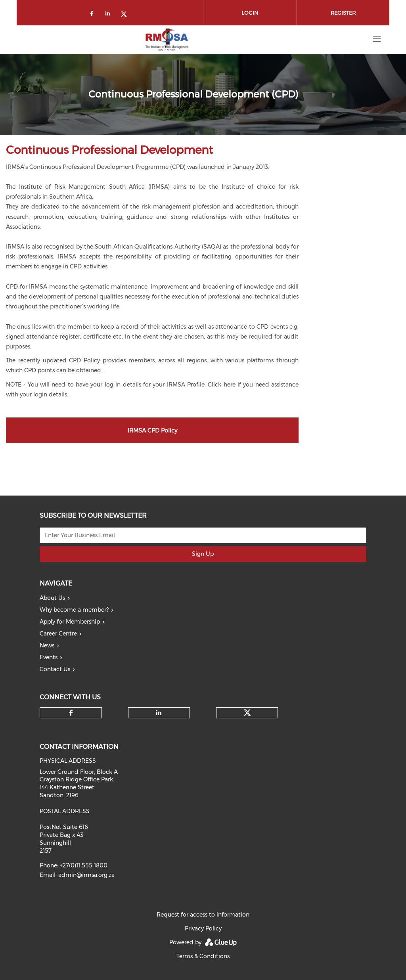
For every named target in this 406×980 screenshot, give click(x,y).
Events (49, 657)
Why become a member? (74, 610)
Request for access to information (203, 915)
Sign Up (203, 554)
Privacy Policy (203, 928)
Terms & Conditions (203, 956)
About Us (52, 598)
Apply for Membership (70, 622)
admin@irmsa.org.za (86, 875)
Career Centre (58, 634)
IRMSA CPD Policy (152, 431)
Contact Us (55, 669)
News (47, 645)
